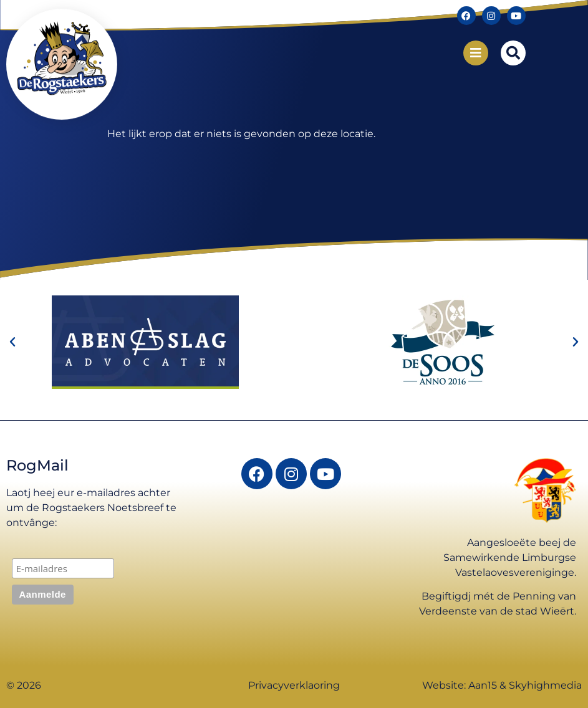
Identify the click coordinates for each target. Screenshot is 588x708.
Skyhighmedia (545, 685)
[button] (513, 53)
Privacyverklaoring (294, 685)
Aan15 (483, 685)
